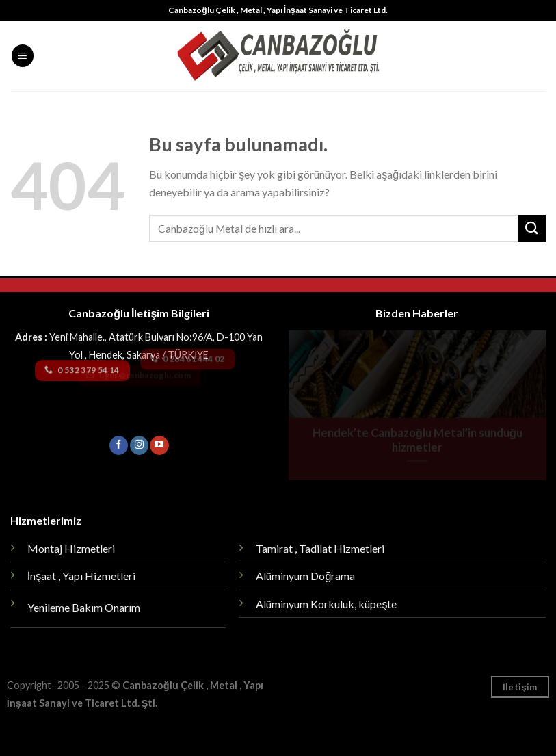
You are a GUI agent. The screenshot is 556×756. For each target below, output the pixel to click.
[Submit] (532, 228)
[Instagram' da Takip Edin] (139, 445)
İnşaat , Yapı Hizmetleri (81, 576)
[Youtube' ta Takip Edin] (159, 445)
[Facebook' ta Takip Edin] (119, 445)
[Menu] (23, 56)
